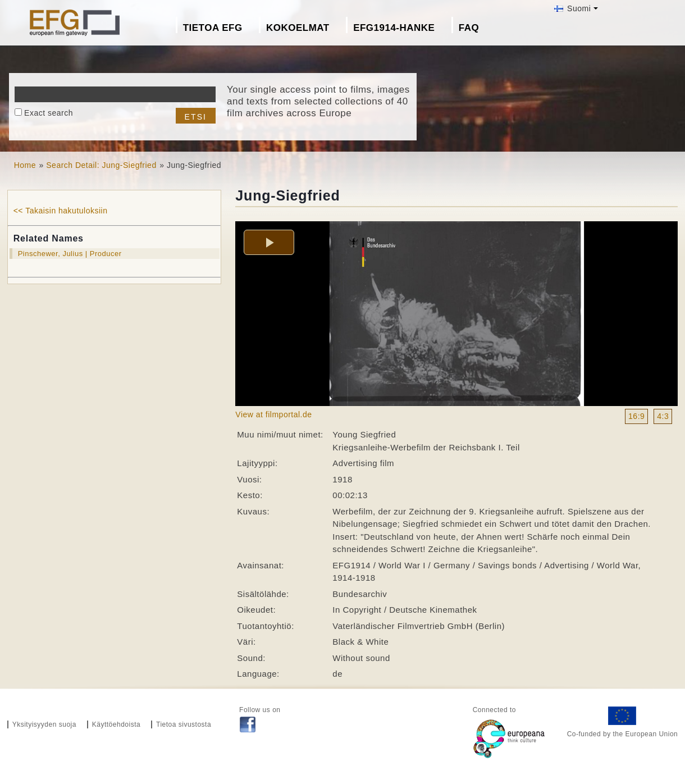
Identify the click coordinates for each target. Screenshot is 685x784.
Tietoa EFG (213, 28)
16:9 (636, 416)
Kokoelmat (298, 28)
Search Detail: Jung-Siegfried (101, 165)
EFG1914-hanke (394, 28)
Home (25, 165)
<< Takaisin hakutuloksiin (61, 211)
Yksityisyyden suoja (44, 724)
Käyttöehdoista (116, 724)
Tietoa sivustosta (184, 724)
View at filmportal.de (273, 414)
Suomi (573, 8)
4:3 (663, 416)
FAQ (469, 28)
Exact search (49, 113)
